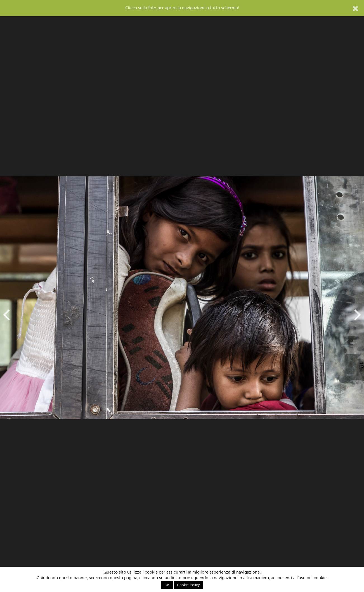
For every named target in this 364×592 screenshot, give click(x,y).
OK (167, 585)
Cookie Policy (188, 585)
